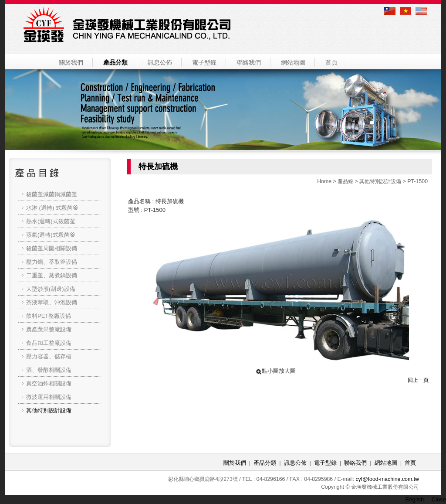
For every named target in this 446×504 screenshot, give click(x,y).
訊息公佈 (160, 62)
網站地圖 (293, 62)
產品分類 (115, 62)
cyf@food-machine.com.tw (387, 479)
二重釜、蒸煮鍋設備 (52, 275)
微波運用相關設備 (49, 397)
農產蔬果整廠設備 (49, 329)
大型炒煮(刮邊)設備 (51, 289)
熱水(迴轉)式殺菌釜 (51, 221)
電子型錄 (204, 62)
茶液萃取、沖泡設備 (52, 302)
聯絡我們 (249, 62)
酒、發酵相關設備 (49, 370)
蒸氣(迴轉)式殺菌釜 (51, 235)
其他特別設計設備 (380, 181)
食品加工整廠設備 (49, 343)
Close (439, 499)
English (415, 499)
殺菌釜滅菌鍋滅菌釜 (52, 194)
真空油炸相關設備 (49, 383)
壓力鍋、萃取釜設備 (52, 262)
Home (324, 181)
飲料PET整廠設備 (49, 316)
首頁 (331, 62)
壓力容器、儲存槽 (49, 356)
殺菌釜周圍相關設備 (52, 248)
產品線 (345, 181)
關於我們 (71, 62)
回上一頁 (418, 380)
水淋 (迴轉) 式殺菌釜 (52, 208)
